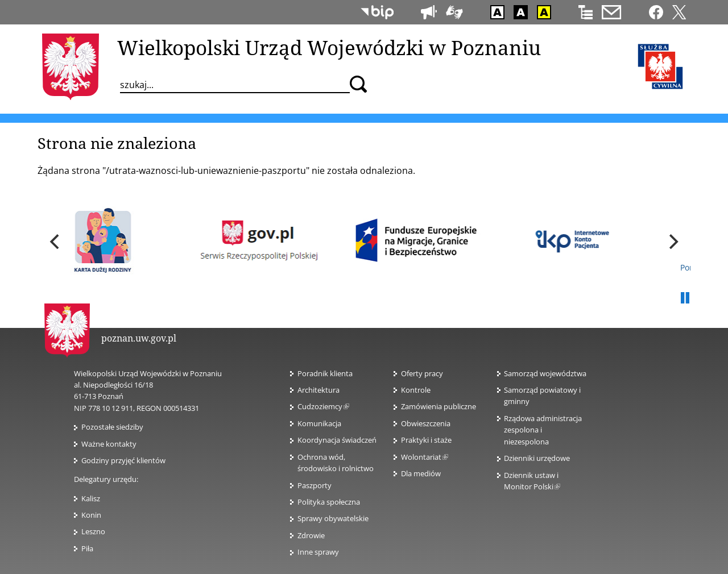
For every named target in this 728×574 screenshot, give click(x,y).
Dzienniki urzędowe (537, 458)
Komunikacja (319, 423)
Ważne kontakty (109, 444)
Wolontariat (425, 457)
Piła (87, 548)
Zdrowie (311, 535)
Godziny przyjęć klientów (123, 460)
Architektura (318, 390)
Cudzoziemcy (323, 406)
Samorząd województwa (545, 373)
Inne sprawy (318, 552)
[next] (672, 242)
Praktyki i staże (426, 440)
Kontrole (416, 390)
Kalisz (91, 498)
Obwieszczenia (426, 423)
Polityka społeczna (329, 502)
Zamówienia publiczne (439, 406)
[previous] (56, 242)
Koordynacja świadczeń (337, 440)
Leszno (93, 531)
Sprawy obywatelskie (333, 518)
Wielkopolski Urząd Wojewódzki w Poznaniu (329, 47)
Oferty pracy (422, 373)
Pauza (685, 298)
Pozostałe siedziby (112, 427)
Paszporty (315, 485)
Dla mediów (421, 473)
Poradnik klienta (325, 373)
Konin (91, 515)
